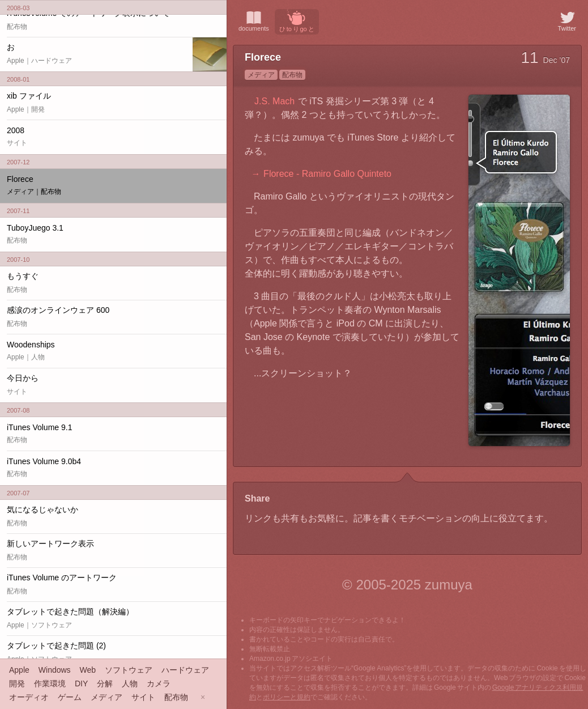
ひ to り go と (297, 21)
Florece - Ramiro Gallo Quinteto (327, 174)
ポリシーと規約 (287, 697)
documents (254, 20)
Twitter (567, 20)
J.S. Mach (274, 101)
